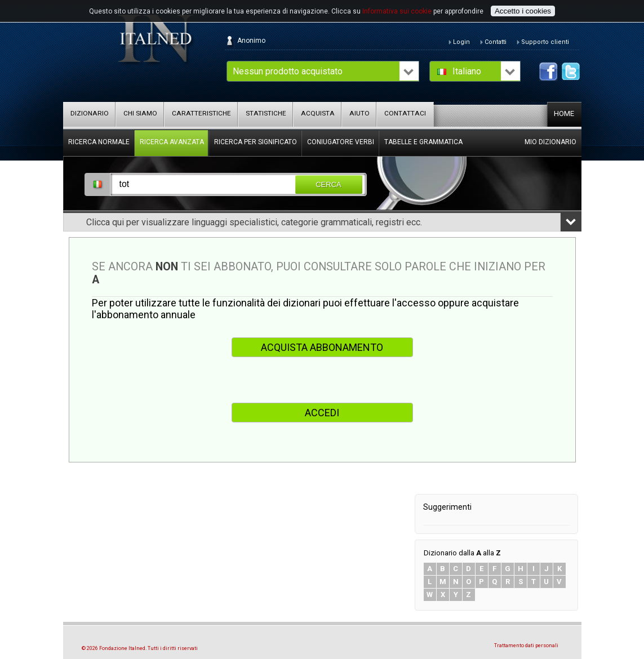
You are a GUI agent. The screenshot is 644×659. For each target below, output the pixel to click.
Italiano (467, 71)
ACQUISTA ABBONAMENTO (322, 347)
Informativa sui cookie (397, 11)
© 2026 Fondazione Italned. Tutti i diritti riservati (140, 648)
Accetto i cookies (523, 11)
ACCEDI (322, 413)
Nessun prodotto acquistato (288, 71)
